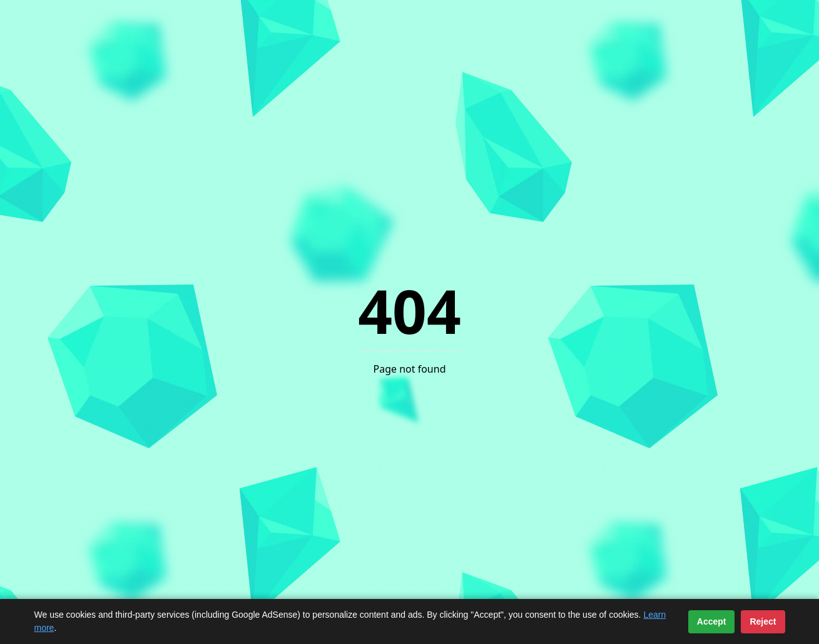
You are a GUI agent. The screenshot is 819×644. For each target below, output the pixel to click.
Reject (763, 621)
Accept (712, 621)
